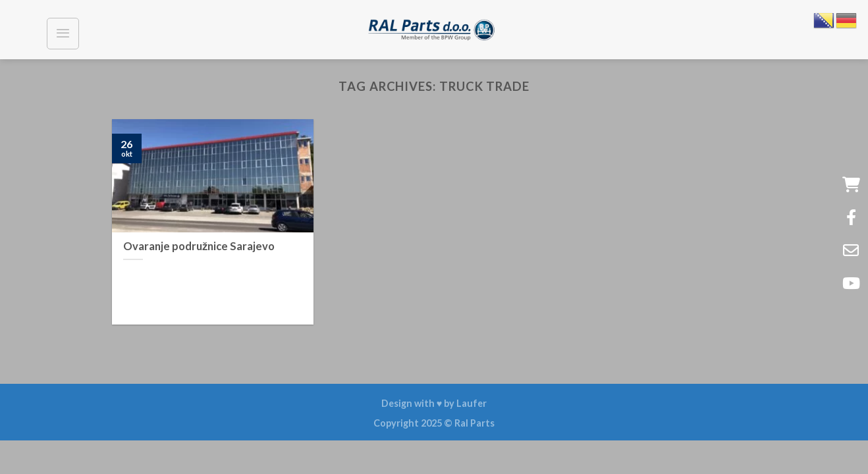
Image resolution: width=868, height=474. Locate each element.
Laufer (472, 403)
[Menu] (63, 34)
